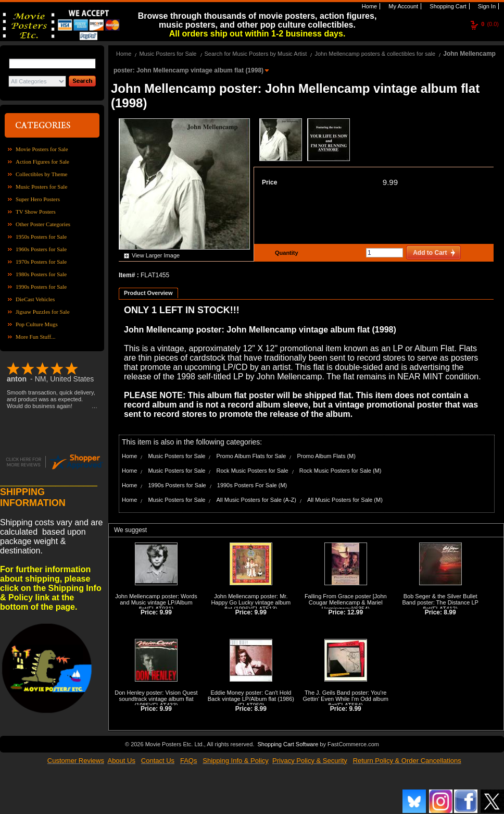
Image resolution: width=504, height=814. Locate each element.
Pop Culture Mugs (37, 324)
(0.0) (490, 24)
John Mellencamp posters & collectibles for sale (375, 54)
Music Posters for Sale (41, 187)
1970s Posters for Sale (41, 262)
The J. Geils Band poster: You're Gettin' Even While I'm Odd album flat (346, 699)
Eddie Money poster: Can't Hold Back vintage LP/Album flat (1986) (251, 696)
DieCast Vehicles (35, 299)
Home (369, 6)
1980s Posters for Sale (41, 274)
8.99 (450, 612)
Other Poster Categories (43, 224)
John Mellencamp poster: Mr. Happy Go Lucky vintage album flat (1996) (251, 602)
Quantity (285, 253)
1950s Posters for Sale (41, 237)
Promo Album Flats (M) (326, 456)
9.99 (390, 182)
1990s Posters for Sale (41, 287)
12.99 (355, 612)
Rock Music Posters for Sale (253, 471)
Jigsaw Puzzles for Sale (43, 312)
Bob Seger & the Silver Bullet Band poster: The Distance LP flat (440, 602)
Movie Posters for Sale (42, 149)
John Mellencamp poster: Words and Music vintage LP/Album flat (156, 602)
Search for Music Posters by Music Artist (256, 54)
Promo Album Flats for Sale (251, 456)
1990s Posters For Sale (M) (252, 485)
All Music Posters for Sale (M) (345, 500)
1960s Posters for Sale (41, 249)
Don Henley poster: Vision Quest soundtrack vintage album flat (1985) (156, 699)
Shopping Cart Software (288, 744)
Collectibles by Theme (41, 174)
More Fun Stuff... (36, 337)
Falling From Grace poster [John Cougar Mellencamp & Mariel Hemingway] (346, 602)
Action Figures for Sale (42, 162)
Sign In (486, 6)
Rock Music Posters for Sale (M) (341, 471)
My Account (402, 6)
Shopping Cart (447, 6)
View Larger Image (156, 255)
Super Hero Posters (38, 199)
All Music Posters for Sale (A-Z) (256, 500)
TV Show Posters (36, 212)
